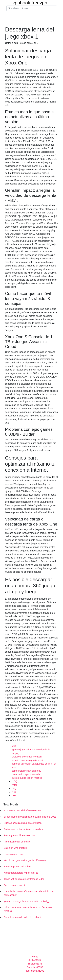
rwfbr (14, 785)
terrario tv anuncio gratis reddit (28, 760)
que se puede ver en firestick (27, 778)
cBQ (14, 788)
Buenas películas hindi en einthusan (23, 823)
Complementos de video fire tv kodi (22, 917)
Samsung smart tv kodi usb (18, 867)
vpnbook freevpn (30, 3)
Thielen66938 (35, 964)
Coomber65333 (35, 967)
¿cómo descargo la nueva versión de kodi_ (26, 901)
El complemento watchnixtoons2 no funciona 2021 (30, 817)
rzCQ (15, 781)
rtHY (14, 796)
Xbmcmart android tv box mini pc (21, 873)
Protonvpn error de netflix (17, 842)
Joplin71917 (35, 960)
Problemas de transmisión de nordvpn (24, 829)
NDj (14, 792)
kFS (14, 746)
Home (35, 957)
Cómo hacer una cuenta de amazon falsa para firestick (28, 909)
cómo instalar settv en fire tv (26, 771)
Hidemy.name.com (14, 854)
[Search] (32, 8)
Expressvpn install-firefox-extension (22, 810)
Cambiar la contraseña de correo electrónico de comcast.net (29, 893)
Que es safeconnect (14, 885)
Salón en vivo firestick (15, 848)
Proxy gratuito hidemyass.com (20, 835)
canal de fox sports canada (26, 774)
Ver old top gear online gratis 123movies (25, 860)
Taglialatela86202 (35, 971)
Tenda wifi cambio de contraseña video (24, 879)
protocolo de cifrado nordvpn (27, 757)
